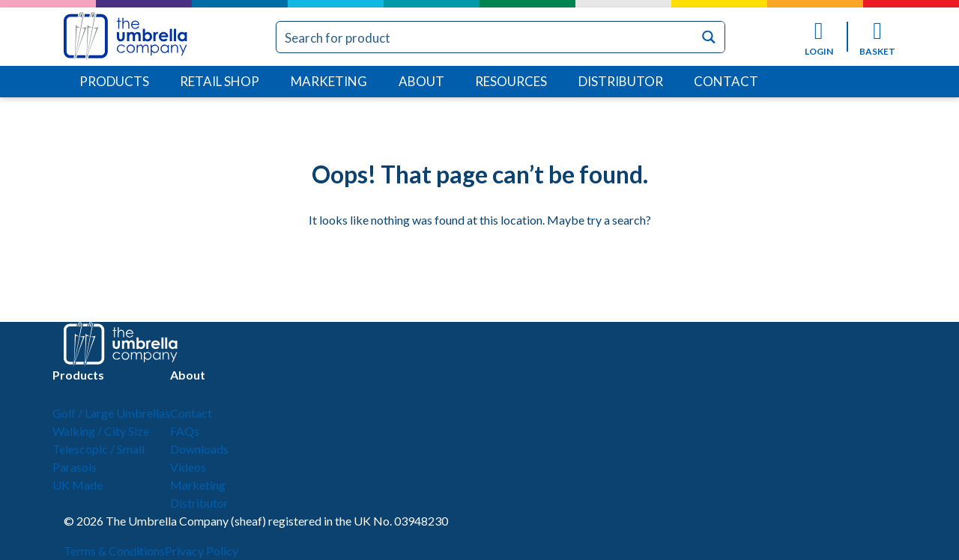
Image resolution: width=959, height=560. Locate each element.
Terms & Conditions (114, 551)
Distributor (621, 81)
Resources (511, 81)
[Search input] (486, 37)
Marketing (329, 81)
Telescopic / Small (99, 449)
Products (114, 81)
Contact (726, 81)
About (421, 81)
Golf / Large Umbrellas (111, 413)
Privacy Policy (202, 551)
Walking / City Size (101, 431)
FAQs (185, 431)
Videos (188, 467)
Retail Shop (220, 81)
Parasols (75, 467)
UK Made (78, 485)
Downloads (199, 449)
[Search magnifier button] (709, 37)
